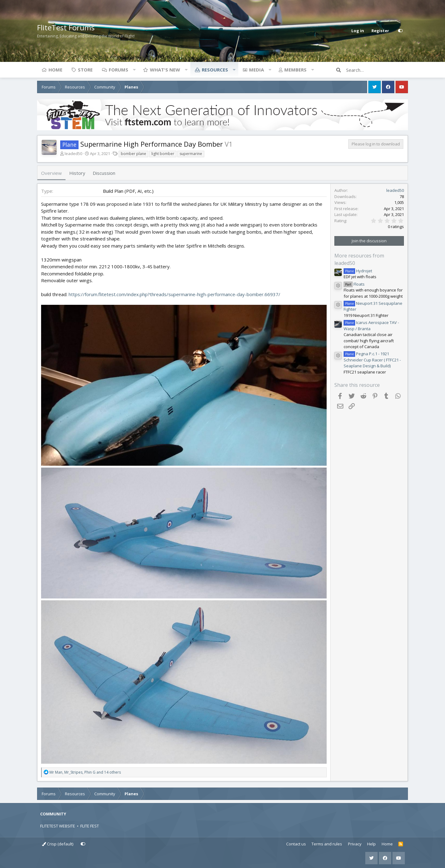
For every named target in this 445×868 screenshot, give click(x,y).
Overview (51, 173)
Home (55, 70)
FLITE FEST (90, 826)
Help (371, 844)
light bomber (163, 154)
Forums (119, 70)
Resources (215, 70)
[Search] (377, 70)
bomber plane (133, 154)
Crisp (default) (58, 844)
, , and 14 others (85, 772)
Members (295, 70)
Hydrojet (358, 271)
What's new (165, 70)
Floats (354, 284)
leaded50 (73, 153)
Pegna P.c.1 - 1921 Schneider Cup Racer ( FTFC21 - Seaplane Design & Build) (372, 360)
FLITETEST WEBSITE (58, 826)
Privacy (355, 844)
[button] (134, 70)
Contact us (296, 844)
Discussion (104, 173)
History (77, 173)
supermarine (191, 154)
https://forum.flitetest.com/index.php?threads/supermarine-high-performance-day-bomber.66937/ (174, 294)
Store (85, 70)
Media (256, 70)
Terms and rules (327, 844)
